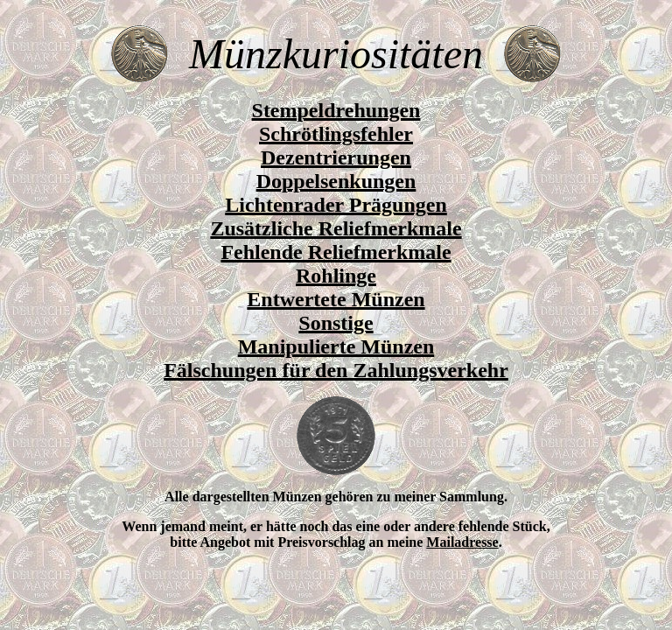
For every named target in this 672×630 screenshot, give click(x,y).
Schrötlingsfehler (336, 134)
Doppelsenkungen (336, 181)
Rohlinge (336, 276)
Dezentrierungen (336, 157)
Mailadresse (462, 542)
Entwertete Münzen (336, 299)
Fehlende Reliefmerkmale (336, 252)
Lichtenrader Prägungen (336, 205)
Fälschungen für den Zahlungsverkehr (336, 370)
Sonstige (336, 323)
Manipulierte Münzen (336, 346)
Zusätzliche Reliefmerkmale (336, 228)
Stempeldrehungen (336, 110)
